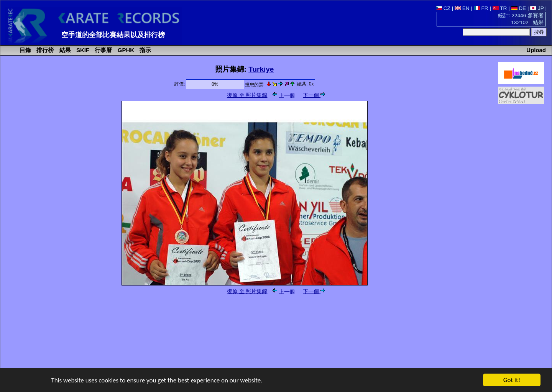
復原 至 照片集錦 (247, 95)
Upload (536, 50)
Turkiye (261, 69)
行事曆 (103, 50)
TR (500, 8)
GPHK (125, 50)
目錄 (25, 50)
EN (462, 8)
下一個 (314, 95)
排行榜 (44, 50)
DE (519, 8)
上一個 (284, 96)
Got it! (512, 380)
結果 (64, 50)
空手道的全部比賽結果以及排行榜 (113, 35)
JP (537, 8)
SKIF (82, 50)
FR (481, 8)
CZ (443, 8)
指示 (145, 50)
